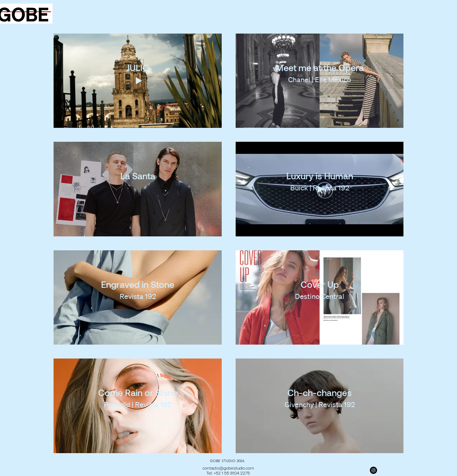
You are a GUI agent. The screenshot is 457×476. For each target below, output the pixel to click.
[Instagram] (373, 470)
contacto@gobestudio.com (228, 468)
